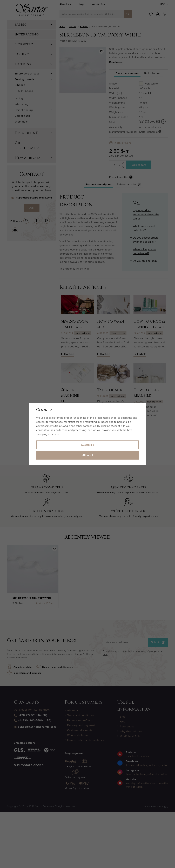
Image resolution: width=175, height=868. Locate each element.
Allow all (88, 455)
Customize (87, 445)
